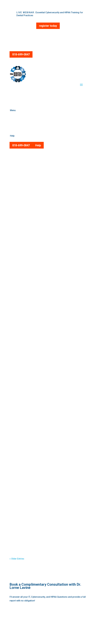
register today (48, 26)
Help (38, 145)
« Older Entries (17, 559)
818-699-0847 (21, 54)
